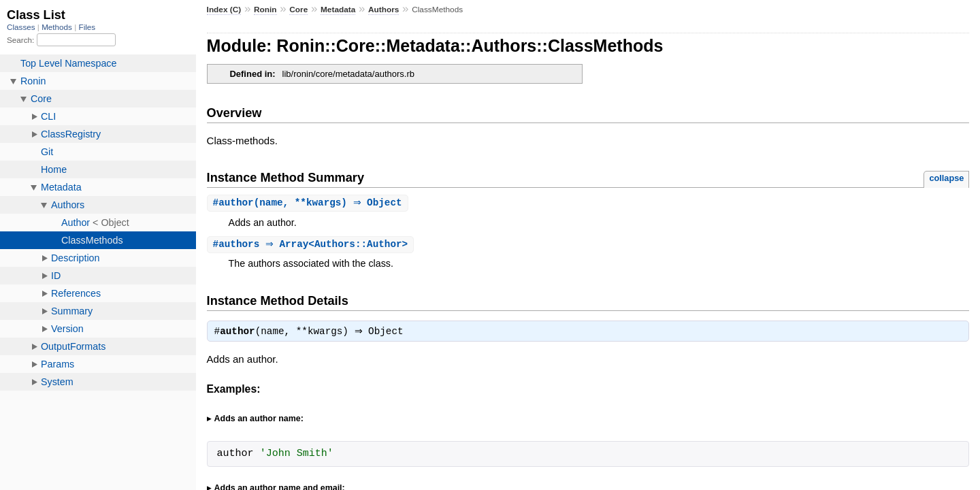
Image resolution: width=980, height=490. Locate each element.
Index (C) (224, 10)
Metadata (338, 10)
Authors (383, 10)
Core (298, 10)
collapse (946, 178)
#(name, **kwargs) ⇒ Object (309, 203)
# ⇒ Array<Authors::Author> (312, 245)
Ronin (265, 10)
